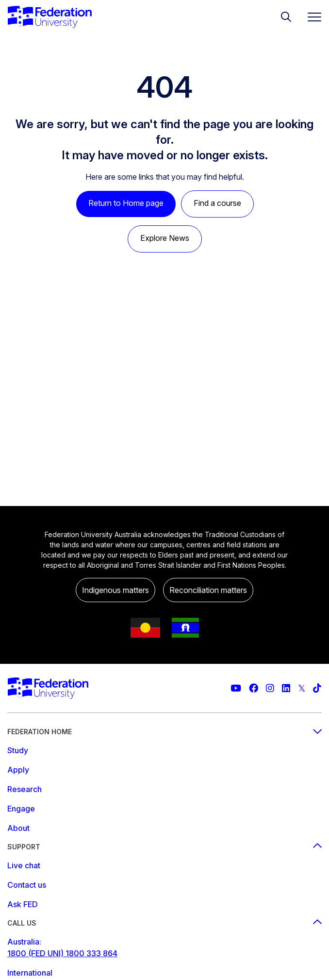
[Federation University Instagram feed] (270, 688)
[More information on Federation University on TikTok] (317, 688)
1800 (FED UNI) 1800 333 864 (62, 953)
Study (18, 750)
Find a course (217, 203)
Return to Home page (126, 203)
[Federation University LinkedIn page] (286, 688)
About (18, 828)
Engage (21, 809)
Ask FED (23, 904)
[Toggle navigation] (311, 17)
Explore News (165, 238)
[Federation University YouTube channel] (236, 688)
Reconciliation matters (208, 590)
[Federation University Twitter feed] (302, 688)
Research (25, 789)
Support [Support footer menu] (164, 847)
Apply (18, 770)
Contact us (27, 885)
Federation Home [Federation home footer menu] (164, 732)
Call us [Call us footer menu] (164, 923)
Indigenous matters (115, 590)
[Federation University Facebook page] (254, 688)
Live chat (24, 865)
